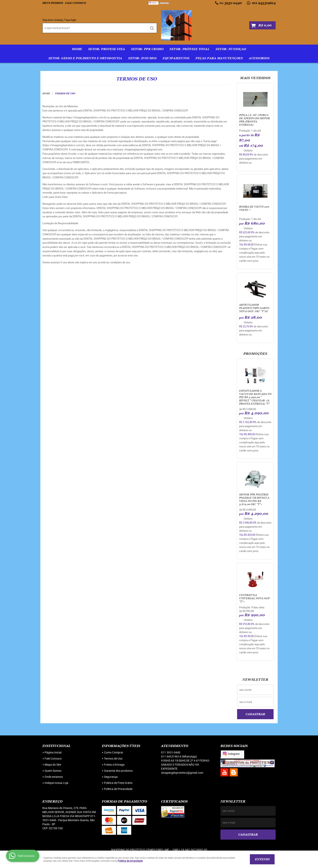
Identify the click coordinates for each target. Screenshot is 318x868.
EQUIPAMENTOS (176, 58)
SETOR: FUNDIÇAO (231, 49)
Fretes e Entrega (114, 765)
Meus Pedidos (53, 3)
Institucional (56, 746)
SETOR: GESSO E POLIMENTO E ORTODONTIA (85, 58)
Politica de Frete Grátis (118, 783)
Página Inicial (53, 752)
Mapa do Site (53, 765)
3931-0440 (231, 3)
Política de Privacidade (118, 789)
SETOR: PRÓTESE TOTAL (190, 49)
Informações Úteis (121, 746)
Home (77, 49)
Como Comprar (114, 752)
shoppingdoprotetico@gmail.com (182, 773)
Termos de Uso (113, 758)
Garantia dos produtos (118, 771)
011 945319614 (263, 3)
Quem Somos (53, 771)
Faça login (70, 20)
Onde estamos (54, 777)
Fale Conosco (76, 3)
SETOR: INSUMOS (142, 58)
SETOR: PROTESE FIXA (107, 49)
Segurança (111, 777)
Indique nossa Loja (56, 783)
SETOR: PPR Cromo (147, 49)
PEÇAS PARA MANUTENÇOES (219, 58)
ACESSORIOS (259, 58)
